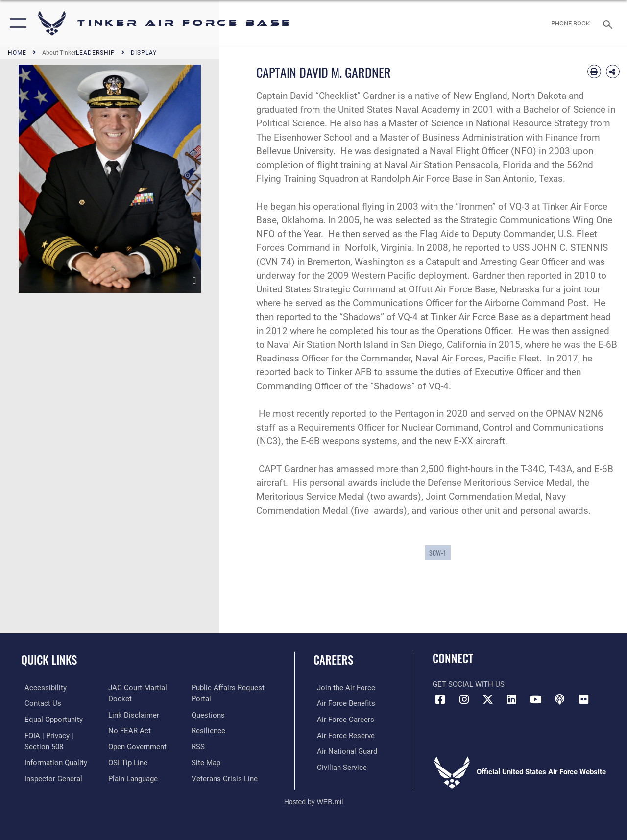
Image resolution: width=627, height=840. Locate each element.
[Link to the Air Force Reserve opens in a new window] (342, 735)
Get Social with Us (469, 684)
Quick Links (49, 660)
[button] (16, 23)
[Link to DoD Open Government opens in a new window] (136, 745)
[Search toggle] (609, 23)
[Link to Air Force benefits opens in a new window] (343, 703)
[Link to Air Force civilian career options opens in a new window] (338, 766)
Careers (333, 660)
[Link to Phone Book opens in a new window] (570, 24)
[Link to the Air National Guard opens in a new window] (344, 750)
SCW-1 (438, 553)
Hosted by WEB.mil (314, 799)
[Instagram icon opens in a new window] (464, 699)
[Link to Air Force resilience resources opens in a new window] (209, 730)
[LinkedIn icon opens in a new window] (512, 699)
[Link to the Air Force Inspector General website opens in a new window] (50, 777)
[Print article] (594, 72)
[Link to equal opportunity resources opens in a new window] (50, 719)
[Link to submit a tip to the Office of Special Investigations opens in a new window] (126, 761)
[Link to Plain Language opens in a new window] (132, 777)
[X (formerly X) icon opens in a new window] (488, 699)
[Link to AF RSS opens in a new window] (199, 745)
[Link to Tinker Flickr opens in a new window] (583, 699)
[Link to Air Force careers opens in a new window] (342, 719)
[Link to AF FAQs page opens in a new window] (209, 714)
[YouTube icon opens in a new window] (536, 699)
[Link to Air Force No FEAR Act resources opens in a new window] (128, 730)
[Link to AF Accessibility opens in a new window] (42, 688)
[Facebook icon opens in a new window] (440, 699)
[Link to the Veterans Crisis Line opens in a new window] (226, 777)
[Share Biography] (613, 72)
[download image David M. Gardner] (195, 281)
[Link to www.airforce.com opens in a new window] (343, 688)
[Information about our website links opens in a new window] (132, 714)
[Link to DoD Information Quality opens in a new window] (52, 761)
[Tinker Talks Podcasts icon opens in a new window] (559, 699)
